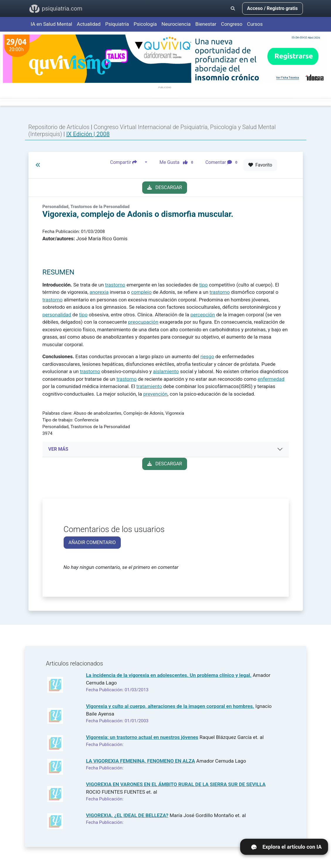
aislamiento (166, 371)
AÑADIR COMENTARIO (92, 542)
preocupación (143, 322)
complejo (141, 292)
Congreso (232, 24)
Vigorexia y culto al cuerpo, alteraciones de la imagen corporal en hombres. (170, 706)
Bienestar (206, 24)
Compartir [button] (127, 162)
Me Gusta (178, 162)
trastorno (115, 285)
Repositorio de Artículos (59, 127)
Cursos (255, 24)
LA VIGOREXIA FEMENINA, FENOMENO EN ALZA (140, 761)
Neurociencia (176, 24)
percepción (203, 315)
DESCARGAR (165, 187)
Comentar (222, 162)
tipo (204, 285)
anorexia (99, 292)
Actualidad (89, 24)
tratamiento (149, 386)
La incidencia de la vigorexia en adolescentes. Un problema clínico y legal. (169, 675)
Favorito (260, 165)
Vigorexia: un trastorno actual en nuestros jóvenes (142, 737)
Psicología (145, 24)
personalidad (57, 315)
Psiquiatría (117, 24)
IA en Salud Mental (52, 24)
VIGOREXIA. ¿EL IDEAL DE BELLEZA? (127, 815)
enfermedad (271, 379)
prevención (156, 394)
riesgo (207, 356)
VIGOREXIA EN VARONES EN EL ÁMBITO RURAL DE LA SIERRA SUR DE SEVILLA (176, 784)
